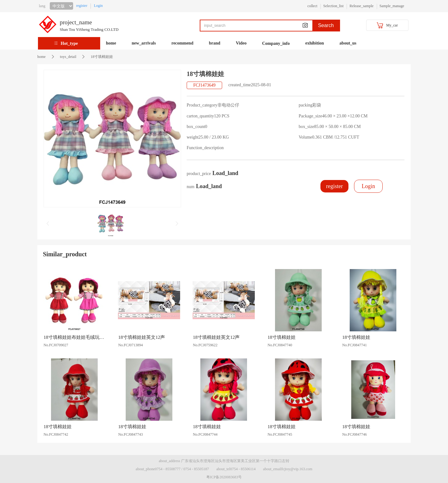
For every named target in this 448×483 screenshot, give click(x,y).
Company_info (276, 43)
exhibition (315, 43)
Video (241, 43)
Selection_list (333, 6)
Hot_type (69, 43)
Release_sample (361, 6)
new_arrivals (144, 43)
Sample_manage (392, 6)
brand (215, 43)
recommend (182, 43)
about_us (348, 43)
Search (326, 25)
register (82, 6)
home (111, 43)
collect (312, 6)
